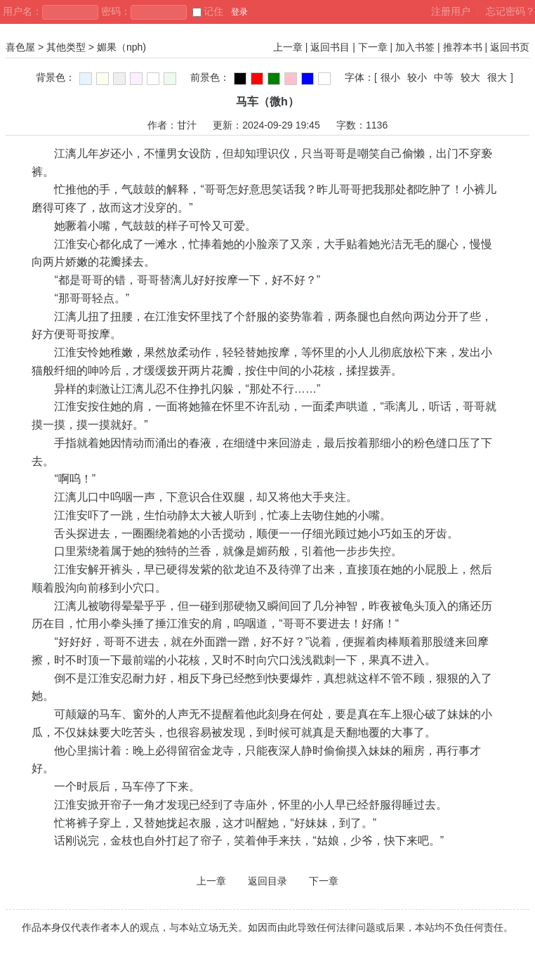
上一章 (288, 47)
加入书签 (415, 47)
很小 (390, 77)
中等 (444, 77)
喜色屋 (20, 47)
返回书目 (330, 47)
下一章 (373, 47)
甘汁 (187, 125)
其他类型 (66, 47)
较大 (470, 77)
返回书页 (510, 47)
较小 (417, 77)
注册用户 (451, 11)
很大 (497, 77)
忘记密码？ (510, 11)
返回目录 (267, 881)
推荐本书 (463, 47)
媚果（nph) (121, 47)
